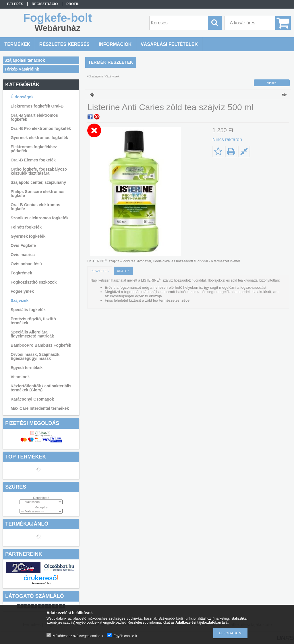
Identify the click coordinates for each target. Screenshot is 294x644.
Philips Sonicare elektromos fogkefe (38, 194)
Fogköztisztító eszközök (34, 282)
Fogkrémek (21, 273)
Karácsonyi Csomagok (32, 399)
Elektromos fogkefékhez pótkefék (34, 149)
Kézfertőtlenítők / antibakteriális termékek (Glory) (41, 388)
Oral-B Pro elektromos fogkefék (41, 128)
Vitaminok (20, 377)
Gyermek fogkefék (28, 236)
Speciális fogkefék (28, 310)
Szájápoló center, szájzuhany (38, 182)
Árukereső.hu (41, 583)
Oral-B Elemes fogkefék (33, 160)
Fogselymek (22, 291)
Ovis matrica (23, 255)
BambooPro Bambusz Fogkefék (41, 345)
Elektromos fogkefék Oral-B (37, 106)
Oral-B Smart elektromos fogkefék (34, 117)
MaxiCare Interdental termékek (40, 408)
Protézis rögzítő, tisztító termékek (33, 321)
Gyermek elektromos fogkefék (39, 138)
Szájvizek (20, 300)
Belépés (15, 4)
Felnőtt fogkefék (26, 227)
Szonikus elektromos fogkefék (40, 218)
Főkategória (95, 76)
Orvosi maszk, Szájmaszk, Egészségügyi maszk (36, 356)
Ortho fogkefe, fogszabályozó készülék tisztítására (39, 171)
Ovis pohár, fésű (26, 264)
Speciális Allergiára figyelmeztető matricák (32, 334)
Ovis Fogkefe (23, 245)
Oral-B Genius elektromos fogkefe (35, 207)
